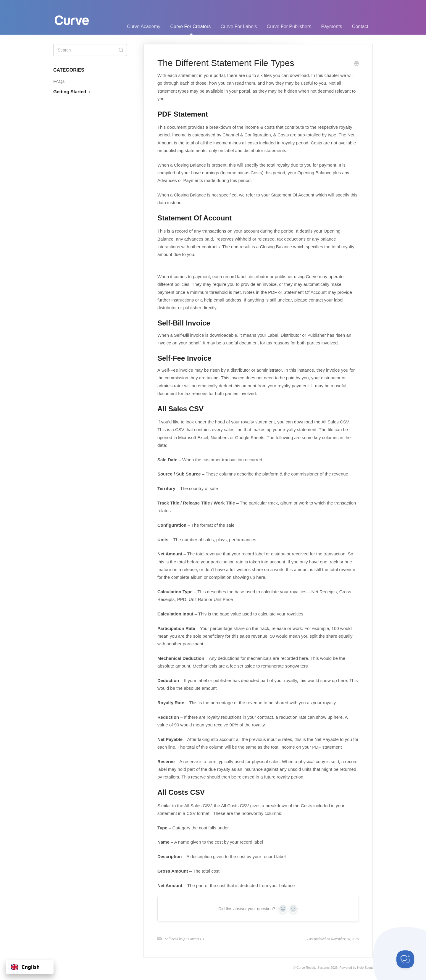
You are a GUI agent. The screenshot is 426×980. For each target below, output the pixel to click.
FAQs (59, 81)
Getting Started (73, 91)
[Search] (90, 50)
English (25, 967)
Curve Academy (144, 26)
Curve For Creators (190, 29)
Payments (331, 26)
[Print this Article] (356, 64)
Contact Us (196, 939)
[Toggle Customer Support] (405, 959)
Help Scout (365, 968)
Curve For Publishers (289, 26)
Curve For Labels (239, 26)
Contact (360, 26)
